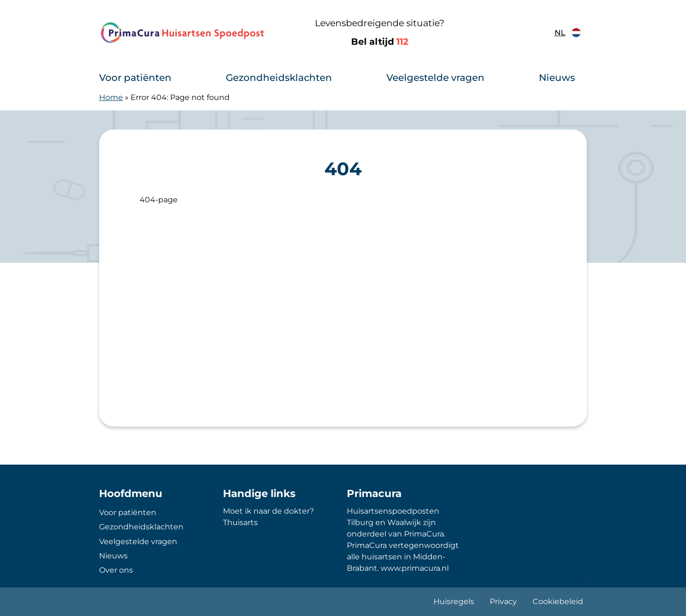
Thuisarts (240, 522)
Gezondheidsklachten (279, 78)
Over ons (116, 570)
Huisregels (454, 601)
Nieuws (557, 78)
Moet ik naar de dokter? (268, 511)
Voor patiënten (135, 78)
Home (111, 97)
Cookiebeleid (558, 601)
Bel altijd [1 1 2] (380, 42)
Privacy (503, 601)
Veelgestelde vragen (435, 78)
